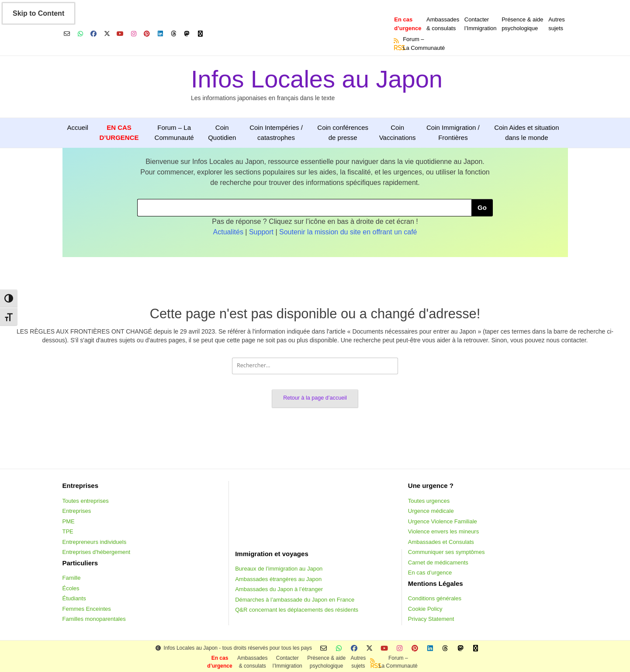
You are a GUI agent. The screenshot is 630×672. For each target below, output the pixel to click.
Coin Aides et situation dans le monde (526, 132)
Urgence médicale (431, 511)
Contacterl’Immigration (481, 24)
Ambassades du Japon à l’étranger (279, 589)
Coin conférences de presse (343, 132)
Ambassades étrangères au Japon (278, 579)
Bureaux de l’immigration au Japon (279, 569)
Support (261, 232)
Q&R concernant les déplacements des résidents (297, 610)
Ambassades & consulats (443, 24)
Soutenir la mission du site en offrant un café (348, 232)
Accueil (78, 127)
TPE (68, 531)
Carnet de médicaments (438, 562)
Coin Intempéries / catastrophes (276, 132)
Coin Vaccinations (398, 132)
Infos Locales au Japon (317, 79)
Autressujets (557, 24)
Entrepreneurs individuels (95, 542)
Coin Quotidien (222, 132)
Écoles (71, 588)
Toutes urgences (429, 501)
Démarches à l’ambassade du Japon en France (295, 600)
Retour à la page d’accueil (315, 398)
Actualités (228, 232)
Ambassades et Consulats (441, 542)
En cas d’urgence (430, 573)
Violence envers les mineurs (443, 531)
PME (69, 521)
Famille (72, 578)
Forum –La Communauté (424, 44)
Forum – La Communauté (174, 132)
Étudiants (74, 598)
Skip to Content (38, 13)
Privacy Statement (431, 619)
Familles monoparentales (94, 619)
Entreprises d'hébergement (97, 552)
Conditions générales (435, 598)
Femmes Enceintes (87, 609)
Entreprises (77, 511)
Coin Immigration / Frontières (453, 132)
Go (482, 207)
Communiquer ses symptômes (447, 552)
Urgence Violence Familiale (443, 521)
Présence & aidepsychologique (522, 24)
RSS (397, 48)
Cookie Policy (425, 609)
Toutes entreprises (86, 501)
